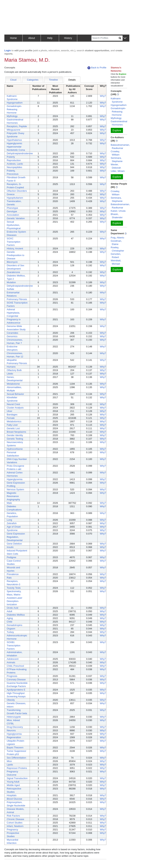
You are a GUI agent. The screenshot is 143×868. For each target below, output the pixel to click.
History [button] (68, 38)
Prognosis (12, 676)
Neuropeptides (14, 167)
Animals (11, 662)
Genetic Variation (16, 218)
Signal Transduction (17, 778)
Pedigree (11, 557)
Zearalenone (13, 272)
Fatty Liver (12, 425)
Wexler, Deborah (116, 166)
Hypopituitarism (15, 198)
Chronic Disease (15, 819)
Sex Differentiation (16, 758)
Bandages (12, 415)
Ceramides (12, 333)
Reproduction (14, 160)
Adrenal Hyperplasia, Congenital (13, 313)
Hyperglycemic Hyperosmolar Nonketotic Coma (16, 147)
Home (13, 38)
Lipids (10, 765)
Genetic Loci (13, 428)
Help (50, 38)
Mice (9, 761)
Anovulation (13, 215)
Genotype (12, 211)
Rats (9, 578)
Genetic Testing (15, 439)
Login (8, 50)
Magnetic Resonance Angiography (13, 496)
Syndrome (12, 530)
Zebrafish (12, 523)
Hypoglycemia (14, 734)
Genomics (12, 336)
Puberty (11, 157)
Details (72, 80)
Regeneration (14, 737)
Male (9, 503)
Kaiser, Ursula (118, 211)
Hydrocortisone (15, 449)
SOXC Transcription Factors (14, 242)
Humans (11, 367)
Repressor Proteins (17, 768)
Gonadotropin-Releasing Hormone (14, 109)
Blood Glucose (14, 799)
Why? (103, 96)
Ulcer (9, 411)
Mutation (11, 282)
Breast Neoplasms (16, 432)
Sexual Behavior (15, 394)
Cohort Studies (15, 823)
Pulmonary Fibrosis (17, 299)
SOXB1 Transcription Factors (14, 645)
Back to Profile (97, 68)
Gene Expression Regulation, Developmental (16, 537)
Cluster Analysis (15, 408)
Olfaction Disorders (17, 191)
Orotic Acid (12, 608)
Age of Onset (14, 527)
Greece (11, 194)
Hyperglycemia (15, 479)
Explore (117, 130)
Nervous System (15, 489)
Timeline (53, 80)
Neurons (11, 730)
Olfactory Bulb (14, 370)
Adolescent (13, 659)
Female (11, 418)
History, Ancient (15, 249)
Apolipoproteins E (16, 690)
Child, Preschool (15, 666)
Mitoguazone (13, 130)
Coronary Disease (16, 680)
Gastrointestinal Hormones (119, 123)
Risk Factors (13, 816)
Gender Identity (15, 435)
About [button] (32, 38)
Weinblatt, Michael (116, 262)
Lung (9, 520)
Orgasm (11, 629)
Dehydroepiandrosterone (20, 153)
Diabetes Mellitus (16, 615)
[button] (125, 38)
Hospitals (12, 795)
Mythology (12, 116)
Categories (33, 80)
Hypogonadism (15, 103)
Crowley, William (115, 153)
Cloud (13, 80)
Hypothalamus (14, 140)
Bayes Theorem (15, 748)
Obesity (11, 700)
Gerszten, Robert (116, 256)
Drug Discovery (15, 727)
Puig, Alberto (117, 238)
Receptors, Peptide (17, 126)
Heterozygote (14, 717)
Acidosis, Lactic (15, 164)
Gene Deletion (14, 544)
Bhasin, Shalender (117, 216)
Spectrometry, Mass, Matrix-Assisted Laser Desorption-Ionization (14, 598)
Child (9, 622)
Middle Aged (13, 785)
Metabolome (13, 384)
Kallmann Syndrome (117, 100)
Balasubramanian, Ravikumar (120, 146)
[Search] (105, 38)
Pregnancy (12, 830)
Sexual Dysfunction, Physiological (14, 225)
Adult (9, 611)
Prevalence (13, 574)
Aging (10, 618)
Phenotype (12, 208)
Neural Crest (13, 404)
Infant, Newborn (15, 826)
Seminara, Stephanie (117, 160)
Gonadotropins (14, 625)
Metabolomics (14, 421)
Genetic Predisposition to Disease (15, 255)
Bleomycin (12, 262)
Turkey (10, 632)
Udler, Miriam (118, 171)
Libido (10, 374)
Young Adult (13, 782)
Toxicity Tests (14, 588)
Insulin (10, 547)
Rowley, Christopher (117, 249)
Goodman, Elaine (116, 243)
